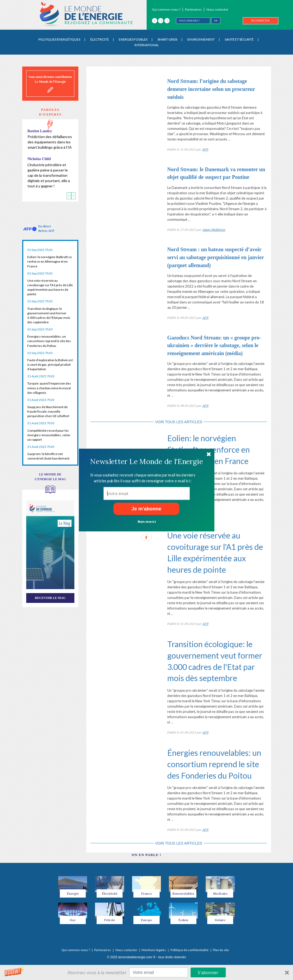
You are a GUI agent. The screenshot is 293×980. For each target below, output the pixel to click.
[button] (146, 461)
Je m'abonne (146, 509)
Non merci (146, 521)
